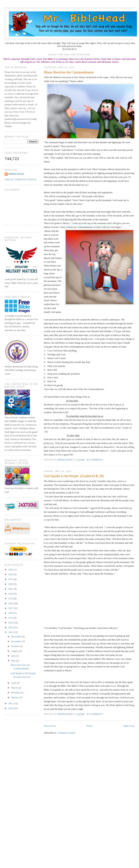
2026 (11, 570)
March (15, 688)
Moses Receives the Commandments (69, 72)
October (15, 646)
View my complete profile (21, 180)
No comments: (95, 460)
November (17, 641)
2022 (11, 584)
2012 (11, 632)
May (14, 661)
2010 (11, 708)
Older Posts (129, 726)
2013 (11, 627)
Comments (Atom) (66, 733)
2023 (11, 579)
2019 (11, 598)
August (15, 651)
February (16, 692)
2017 (11, 608)
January (15, 697)
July (13, 656)
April (14, 683)
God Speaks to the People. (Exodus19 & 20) (74, 476)
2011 (11, 703)
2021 (11, 589)
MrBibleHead (16, 174)
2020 (11, 594)
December (16, 636)
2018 (11, 603)
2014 (11, 623)
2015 (11, 618)
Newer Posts (50, 726)
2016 (11, 613)
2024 (11, 574)
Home (90, 726)
